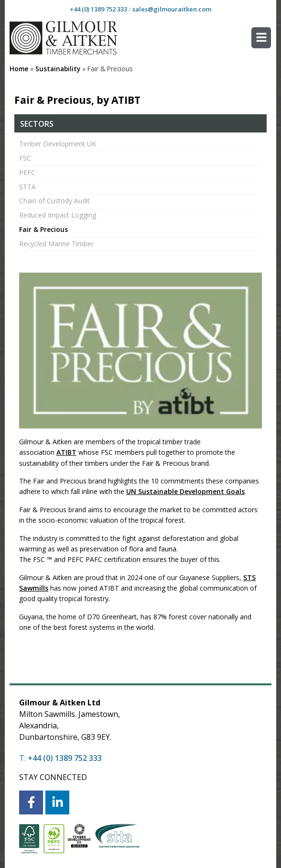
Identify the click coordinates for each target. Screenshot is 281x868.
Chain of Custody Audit (54, 201)
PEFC (27, 172)
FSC (25, 158)
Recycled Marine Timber (56, 244)
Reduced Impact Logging (58, 215)
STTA (27, 187)
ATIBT (66, 452)
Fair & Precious (43, 229)
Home (19, 69)
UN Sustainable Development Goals (185, 491)
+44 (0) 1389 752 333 (98, 9)
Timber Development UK (58, 144)
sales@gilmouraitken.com (172, 9)
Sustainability (58, 69)
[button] (261, 38)
